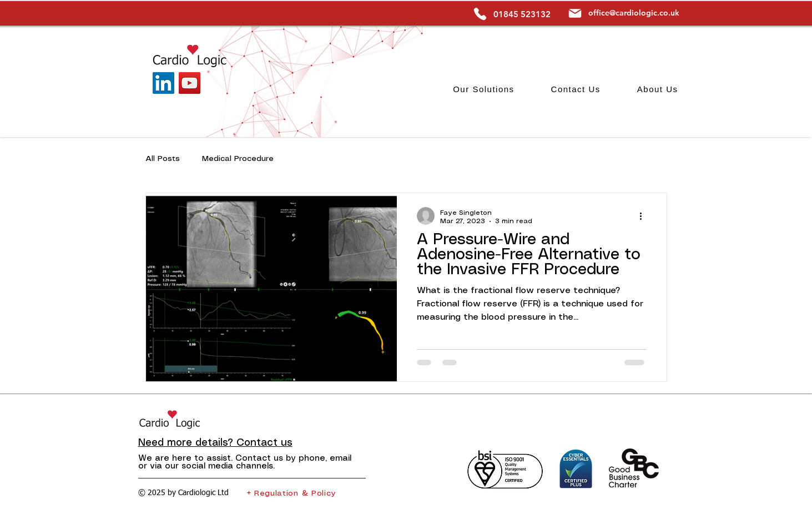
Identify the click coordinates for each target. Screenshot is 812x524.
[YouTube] (190, 83)
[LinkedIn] (163, 83)
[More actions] (645, 216)
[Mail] (575, 13)
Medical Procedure (238, 159)
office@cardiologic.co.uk (634, 13)
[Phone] (480, 14)
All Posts (163, 159)
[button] (483, 89)
